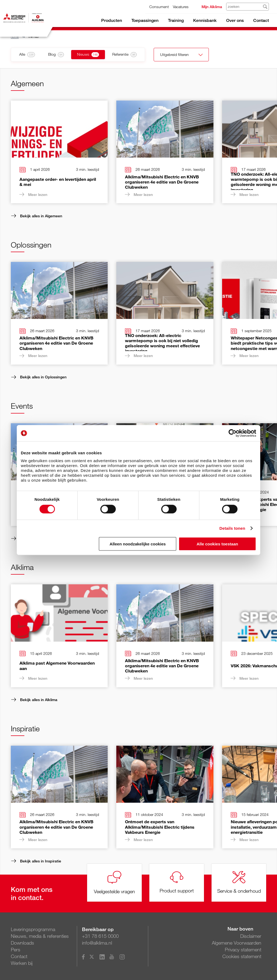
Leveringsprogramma (33, 929)
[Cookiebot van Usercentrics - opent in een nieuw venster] (233, 433)
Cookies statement (242, 956)
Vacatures (181, 7)
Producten (112, 20)
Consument (159, 7)
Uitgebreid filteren (178, 55)
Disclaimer (251, 936)
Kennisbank (205, 20)
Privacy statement (243, 949)
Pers (16, 949)
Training (176, 20)
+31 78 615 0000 (100, 936)
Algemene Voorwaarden (237, 943)
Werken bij (22, 963)
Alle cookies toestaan (217, 544)
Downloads (22, 943)
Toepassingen (145, 20)
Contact (261, 20)
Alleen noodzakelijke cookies (138, 544)
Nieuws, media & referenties (40, 936)
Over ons (235, 20)
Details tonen (232, 528)
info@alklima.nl (97, 943)
